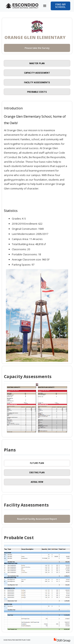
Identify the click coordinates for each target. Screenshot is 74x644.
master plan (37, 63)
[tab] (37, 463)
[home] (21, 6)
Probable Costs (37, 92)
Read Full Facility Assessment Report (37, 519)
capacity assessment (37, 73)
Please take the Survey (37, 48)
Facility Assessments (37, 82)
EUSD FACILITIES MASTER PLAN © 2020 (17, 640)
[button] (45, 6)
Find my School (60, 6)
